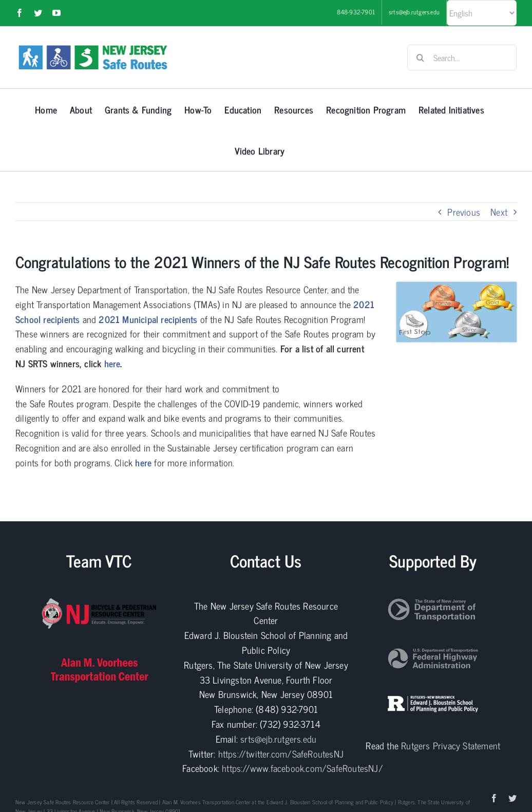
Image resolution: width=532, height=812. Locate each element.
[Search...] (462, 58)
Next (499, 212)
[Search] (420, 58)
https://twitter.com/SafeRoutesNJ (281, 753)
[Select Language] (482, 13)
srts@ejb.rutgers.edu (278, 739)
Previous (464, 212)
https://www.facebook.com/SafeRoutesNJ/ (302, 768)
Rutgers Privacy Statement (451, 745)
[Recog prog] (457, 287)
